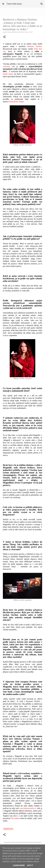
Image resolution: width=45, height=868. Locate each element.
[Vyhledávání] (42, 4)
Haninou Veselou (34, 46)
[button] (4, 37)
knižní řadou (8, 74)
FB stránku (15, 818)
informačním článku (16, 102)
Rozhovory (8, 829)
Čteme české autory (14, 4)
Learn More (19, 865)
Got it (30, 865)
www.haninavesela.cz (28, 808)
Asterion (6, 66)
